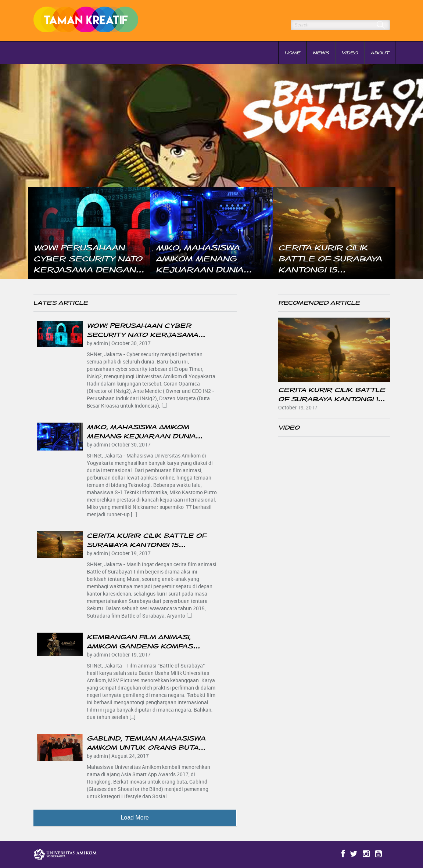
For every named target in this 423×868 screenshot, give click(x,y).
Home (292, 53)
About (380, 53)
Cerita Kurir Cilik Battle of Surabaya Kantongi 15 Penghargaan (147, 545)
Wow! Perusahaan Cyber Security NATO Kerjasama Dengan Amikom (142, 335)
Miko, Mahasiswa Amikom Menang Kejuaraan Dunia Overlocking (141, 436)
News (321, 53)
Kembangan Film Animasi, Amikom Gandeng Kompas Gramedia (140, 646)
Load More (135, 818)
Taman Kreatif (89, 21)
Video (350, 53)
